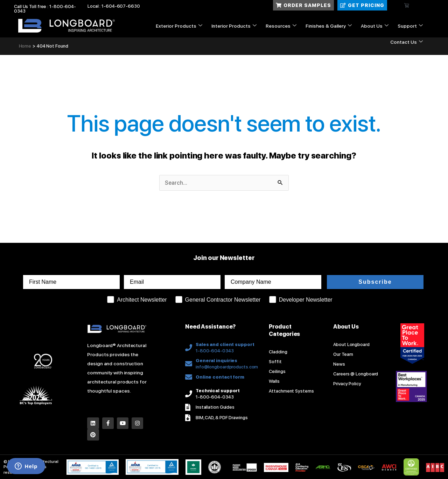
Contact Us (407, 42)
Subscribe (375, 282)
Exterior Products (179, 26)
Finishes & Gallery (329, 26)
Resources (281, 26)
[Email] (172, 282)
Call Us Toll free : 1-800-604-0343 (45, 9)
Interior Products (234, 26)
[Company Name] (273, 282)
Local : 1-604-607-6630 (114, 6)
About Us (375, 26)
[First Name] (71, 282)
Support (410, 26)
